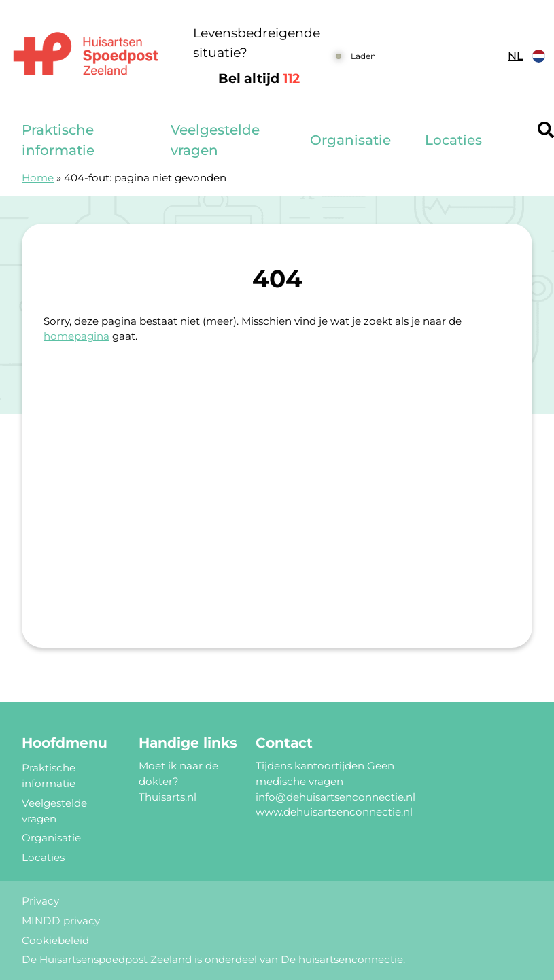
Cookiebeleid (55, 940)
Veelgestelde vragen (215, 140)
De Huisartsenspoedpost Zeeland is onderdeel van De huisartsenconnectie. (213, 959)
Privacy (40, 901)
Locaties (453, 140)
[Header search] (546, 130)
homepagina (76, 336)
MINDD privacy (61, 921)
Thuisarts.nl (168, 797)
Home (38, 178)
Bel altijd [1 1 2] (259, 78)
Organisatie (350, 140)
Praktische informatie (58, 140)
